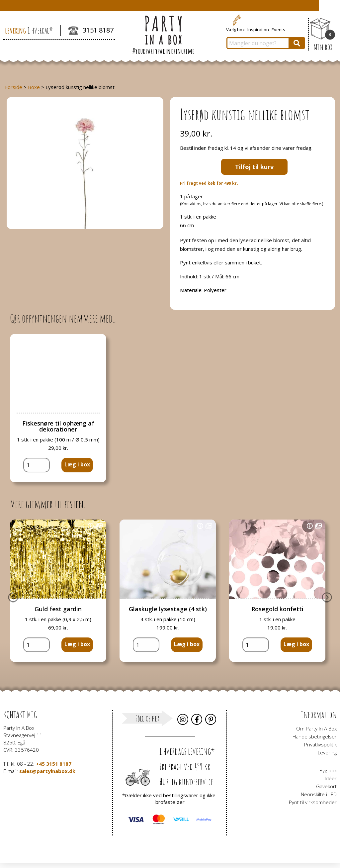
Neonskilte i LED (319, 794)
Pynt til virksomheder (313, 802)
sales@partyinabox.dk (47, 771)
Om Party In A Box (316, 728)
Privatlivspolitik (320, 744)
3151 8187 (91, 31)
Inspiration (258, 29)
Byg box (328, 770)
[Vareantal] (37, 465)
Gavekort (326, 786)
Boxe (34, 87)
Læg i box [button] (77, 464)
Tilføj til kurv (254, 167)
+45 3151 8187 (54, 764)
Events (278, 29)
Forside (14, 87)
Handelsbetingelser (315, 736)
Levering (327, 752)
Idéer (331, 778)
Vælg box (235, 29)
